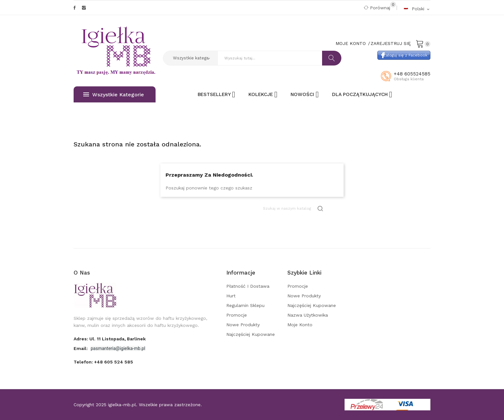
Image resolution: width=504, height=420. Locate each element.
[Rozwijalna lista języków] (417, 9)
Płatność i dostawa (248, 286)
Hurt (231, 296)
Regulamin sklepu (245, 305)
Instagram (84, 8)
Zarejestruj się (391, 43)
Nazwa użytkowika (308, 315)
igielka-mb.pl (122, 405)
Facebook (75, 8)
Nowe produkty (243, 325)
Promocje (237, 315)
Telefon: (103, 362)
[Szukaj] (293, 209)
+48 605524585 (412, 74)
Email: (81, 348)
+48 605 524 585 (114, 362)
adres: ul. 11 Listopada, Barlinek (110, 339)
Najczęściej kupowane (251, 334)
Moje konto (300, 325)
